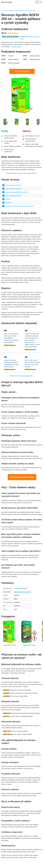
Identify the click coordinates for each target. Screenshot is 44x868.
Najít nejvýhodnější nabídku (22, 477)
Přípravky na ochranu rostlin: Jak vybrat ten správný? (20, 206)
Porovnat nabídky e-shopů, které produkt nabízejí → (22, 173)
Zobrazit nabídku (16, 47)
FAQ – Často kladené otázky (13, 196)
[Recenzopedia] (7, 2)
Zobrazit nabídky (22, 71)
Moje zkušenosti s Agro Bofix (13, 185)
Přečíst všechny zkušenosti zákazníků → (22, 376)
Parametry (8, 199)
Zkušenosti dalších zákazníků (13, 189)
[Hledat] (41, 2)
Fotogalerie (9, 203)
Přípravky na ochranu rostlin (28, 11)
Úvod (3, 11)
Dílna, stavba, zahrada (12, 11)
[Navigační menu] (37, 2)
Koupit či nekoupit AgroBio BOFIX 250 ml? (17, 192)
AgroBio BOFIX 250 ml (21, 588)
